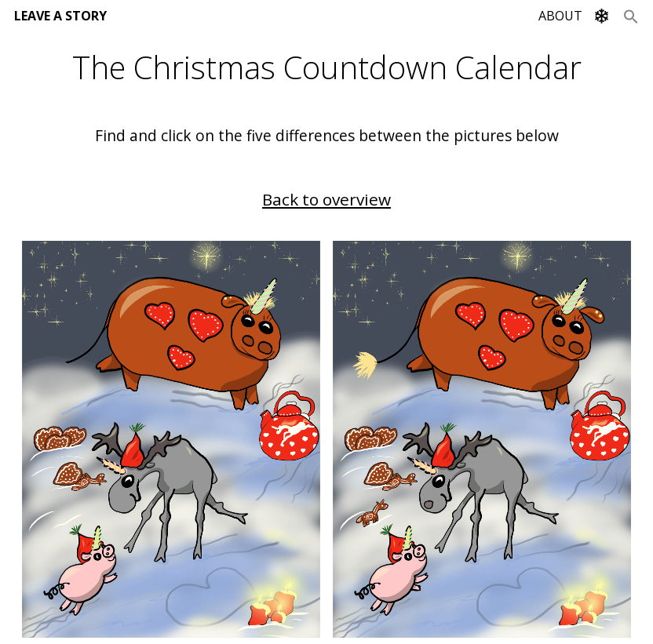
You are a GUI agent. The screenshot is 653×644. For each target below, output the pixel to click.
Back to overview (326, 199)
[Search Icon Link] (631, 16)
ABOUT (560, 16)
